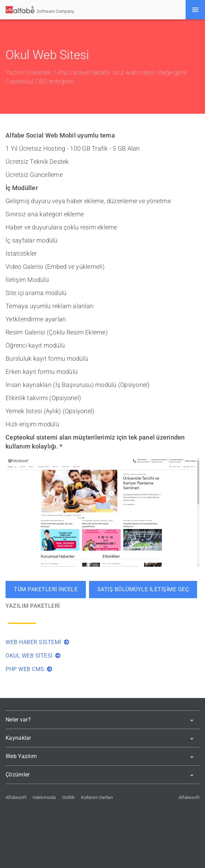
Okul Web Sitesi (33, 656)
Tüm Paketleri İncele (46, 589)
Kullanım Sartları (97, 797)
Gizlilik (68, 797)
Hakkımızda (44, 797)
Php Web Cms (29, 669)
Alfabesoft (16, 797)
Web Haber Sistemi (38, 642)
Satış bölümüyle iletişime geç (143, 589)
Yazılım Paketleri (29, 72)
